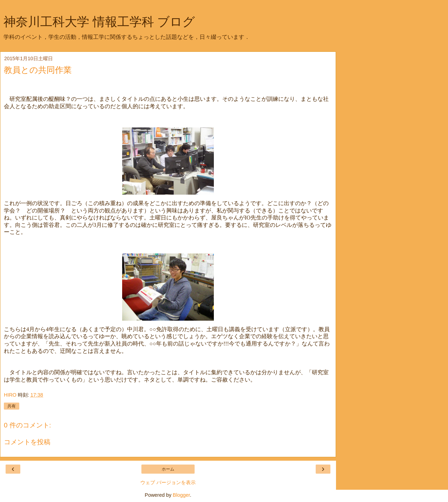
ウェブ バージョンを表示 (168, 482)
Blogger (181, 495)
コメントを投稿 (27, 442)
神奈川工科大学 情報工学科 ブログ (99, 22)
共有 (12, 406)
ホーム (168, 469)
